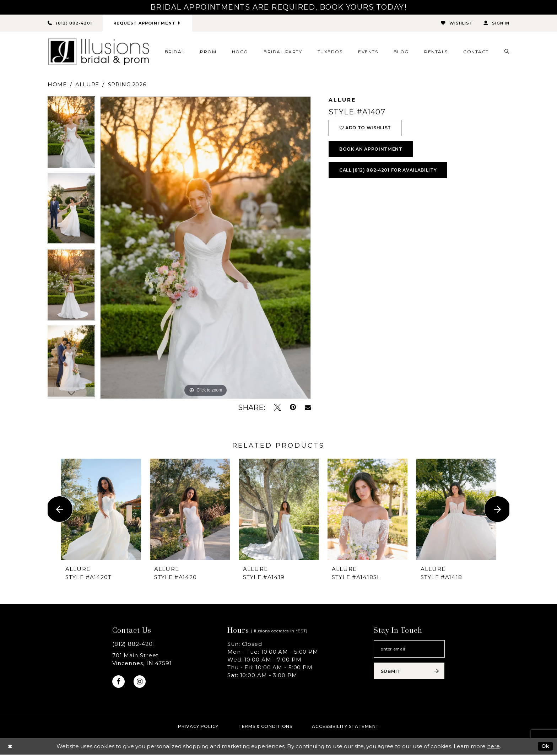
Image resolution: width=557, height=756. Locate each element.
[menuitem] (175, 52)
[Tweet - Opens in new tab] (277, 408)
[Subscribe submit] (409, 673)
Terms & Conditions (265, 728)
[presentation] (101, 509)
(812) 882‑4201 (134, 644)
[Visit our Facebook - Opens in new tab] (119, 682)
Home (57, 85)
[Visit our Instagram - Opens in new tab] (141, 682)
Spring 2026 (127, 85)
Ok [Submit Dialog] (545, 747)
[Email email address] (409, 650)
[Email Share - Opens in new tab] (308, 408)
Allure (87, 85)
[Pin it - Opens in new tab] (293, 408)
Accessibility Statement (345, 728)
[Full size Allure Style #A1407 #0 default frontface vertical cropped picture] (206, 248)
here (493, 748)
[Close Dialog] (10, 748)
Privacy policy (198, 728)
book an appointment (373, 151)
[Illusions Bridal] (99, 52)
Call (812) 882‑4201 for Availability (393, 174)
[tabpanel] (71, 135)
